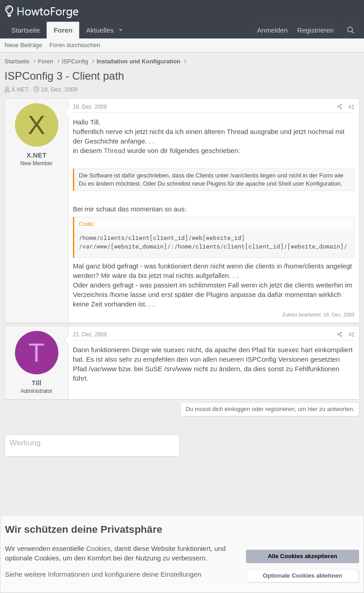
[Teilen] (340, 107)
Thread (115, 151)
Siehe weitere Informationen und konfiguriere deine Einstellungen (103, 574)
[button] (121, 30)
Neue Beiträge (23, 45)
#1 (352, 107)
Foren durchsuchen (75, 45)
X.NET (20, 89)
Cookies (98, 548)
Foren (63, 30)
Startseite (26, 30)
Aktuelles (100, 30)
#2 (352, 335)
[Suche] (351, 30)
